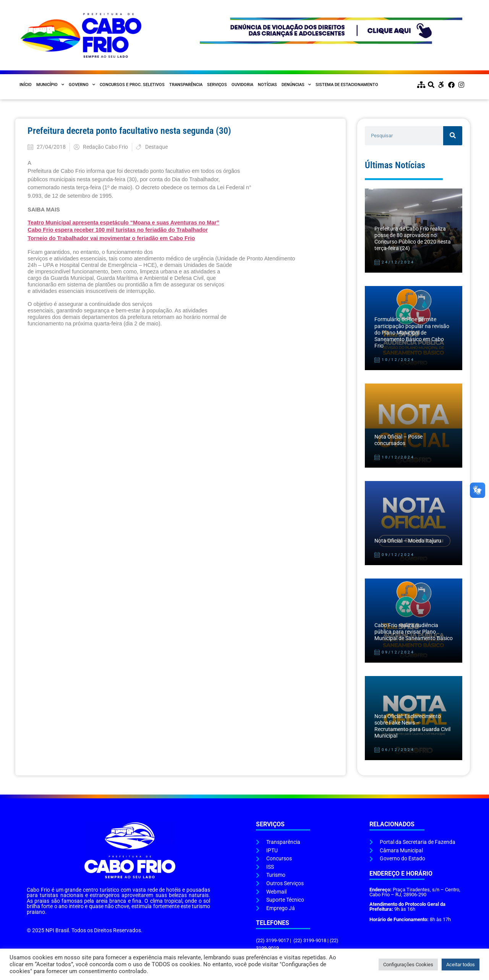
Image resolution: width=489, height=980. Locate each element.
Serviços (217, 85)
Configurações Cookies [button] (408, 965)
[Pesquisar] (453, 136)
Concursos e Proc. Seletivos (132, 85)
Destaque (156, 147)
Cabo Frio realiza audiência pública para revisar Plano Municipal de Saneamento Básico (414, 632)
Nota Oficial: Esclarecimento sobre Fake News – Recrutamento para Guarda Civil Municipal (412, 726)
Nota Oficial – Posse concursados (398, 440)
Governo (82, 85)
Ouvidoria (242, 85)
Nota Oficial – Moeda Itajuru (408, 541)
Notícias (267, 85)
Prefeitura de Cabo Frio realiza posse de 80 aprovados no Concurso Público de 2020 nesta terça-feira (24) (413, 239)
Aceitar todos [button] (461, 965)
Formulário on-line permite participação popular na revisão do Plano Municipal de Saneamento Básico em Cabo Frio (412, 333)
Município (50, 85)
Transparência (186, 85)
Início (26, 85)
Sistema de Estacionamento (347, 85)
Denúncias (296, 85)
